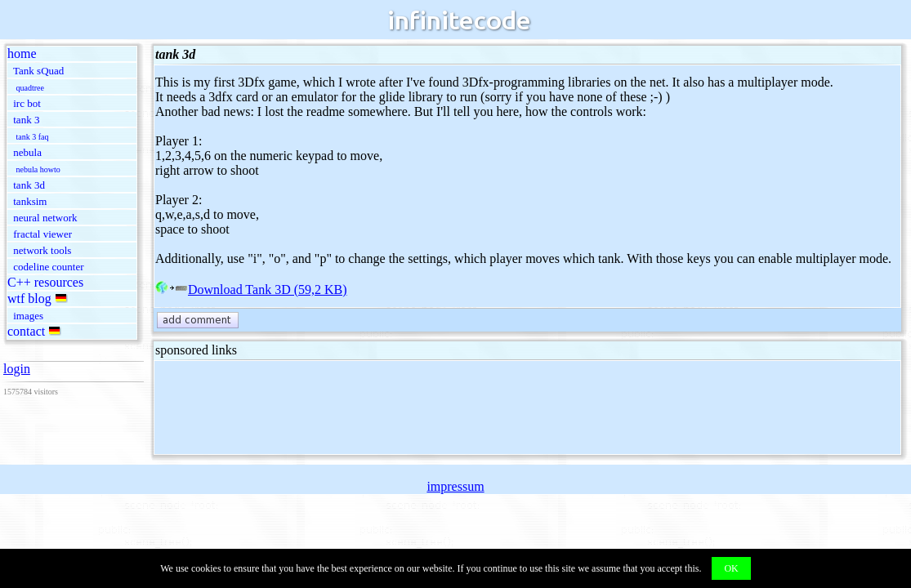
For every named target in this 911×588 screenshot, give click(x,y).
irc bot (27, 103)
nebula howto (38, 169)
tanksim (30, 201)
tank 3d (29, 185)
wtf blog (29, 298)
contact (26, 331)
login (17, 369)
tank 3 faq (33, 137)
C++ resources (45, 282)
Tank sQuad (38, 71)
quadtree (30, 88)
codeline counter (48, 267)
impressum (455, 486)
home (22, 53)
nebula (27, 152)
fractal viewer (42, 234)
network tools (42, 250)
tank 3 (26, 120)
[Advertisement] (453, 408)
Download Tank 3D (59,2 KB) (251, 290)
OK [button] (731, 568)
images (28, 316)
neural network (45, 218)
